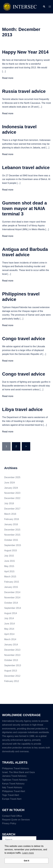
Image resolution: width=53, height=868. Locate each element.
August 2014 (11, 613)
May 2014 (9, 629)
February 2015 (12, 582)
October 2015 (11, 540)
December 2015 (12, 530)
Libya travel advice (22, 409)
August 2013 (11, 671)
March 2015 (10, 577)
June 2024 (10, 483)
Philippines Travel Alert (14, 791)
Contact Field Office (12, 816)
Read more (8, 78)
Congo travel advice (24, 339)
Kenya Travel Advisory (13, 784)
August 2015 (11, 550)
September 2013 (13, 665)
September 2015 (13, 545)
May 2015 (9, 566)
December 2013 (12, 650)
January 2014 (11, 645)
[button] (44, 7)
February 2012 (12, 681)
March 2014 (10, 639)
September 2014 (13, 608)
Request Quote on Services (16, 820)
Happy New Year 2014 (25, 52)
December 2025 (12, 477)
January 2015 (11, 587)
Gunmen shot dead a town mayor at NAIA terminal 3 (24, 208)
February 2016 (12, 519)
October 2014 (11, 603)
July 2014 (9, 618)
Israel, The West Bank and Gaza (18, 772)
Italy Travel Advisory (12, 787)
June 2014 (10, 624)
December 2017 (12, 509)
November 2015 (12, 535)
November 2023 (12, 493)
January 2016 (11, 524)
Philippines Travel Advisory (16, 768)
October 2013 (11, 660)
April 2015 (9, 571)
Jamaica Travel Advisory (14, 776)
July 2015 (9, 556)
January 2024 (11, 488)
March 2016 (10, 514)
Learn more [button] (28, 853)
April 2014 (9, 634)
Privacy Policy (9, 823)
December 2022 (12, 498)
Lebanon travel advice (26, 168)
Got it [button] (27, 861)
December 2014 (12, 592)
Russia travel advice (24, 91)
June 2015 (10, 561)
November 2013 (12, 655)
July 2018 (9, 503)
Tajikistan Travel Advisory (15, 780)
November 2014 (12, 598)
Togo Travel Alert (11, 795)
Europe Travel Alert (12, 799)
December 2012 (12, 676)
